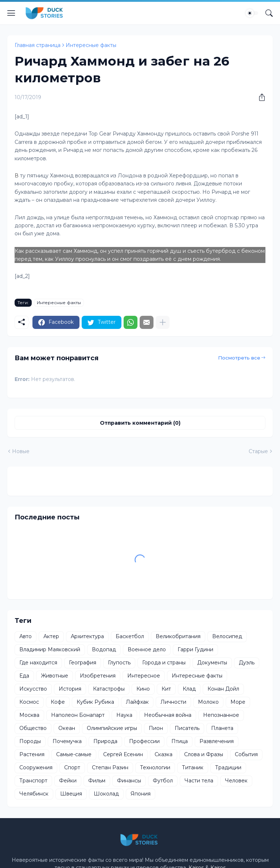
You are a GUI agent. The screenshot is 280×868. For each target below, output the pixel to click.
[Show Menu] (11, 13)
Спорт (72, 767)
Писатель (187, 728)
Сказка (164, 754)
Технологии (155, 767)
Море (238, 702)
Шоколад (106, 794)
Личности (173, 702)
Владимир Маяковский (50, 649)
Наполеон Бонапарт (78, 715)
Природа (105, 741)
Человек (236, 781)
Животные (55, 676)
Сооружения (36, 767)
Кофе (58, 702)
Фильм (97, 781)
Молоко (208, 702)
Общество (33, 728)
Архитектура (87, 636)
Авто (26, 636)
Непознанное (221, 715)
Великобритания (178, 636)
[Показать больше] (163, 322)
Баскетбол (130, 636)
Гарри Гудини (195, 649)
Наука (124, 715)
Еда (24, 676)
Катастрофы (109, 689)
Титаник (193, 767)
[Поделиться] (259, 97)
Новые (21, 451)
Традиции (228, 767)
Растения (32, 754)
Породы (30, 741)
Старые (258, 451)
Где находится (38, 663)
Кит (166, 689)
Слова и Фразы (204, 754)
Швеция (71, 794)
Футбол (163, 781)
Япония (141, 794)
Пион (156, 728)
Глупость (119, 663)
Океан (67, 728)
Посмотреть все (239, 358)
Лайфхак (137, 702)
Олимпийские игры (112, 728)
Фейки (68, 781)
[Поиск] (269, 13)
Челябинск (34, 794)
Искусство (33, 689)
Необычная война (168, 715)
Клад (189, 689)
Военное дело (147, 649)
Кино (143, 689)
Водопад (104, 649)
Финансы (129, 781)
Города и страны (164, 663)
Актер (51, 636)
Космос (29, 702)
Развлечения (217, 741)
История (70, 689)
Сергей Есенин (123, 754)
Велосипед (227, 636)
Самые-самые (74, 754)
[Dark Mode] (252, 13)
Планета (222, 728)
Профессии (144, 741)
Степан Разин (110, 767)
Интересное (144, 676)
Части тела (199, 781)
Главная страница (38, 45)
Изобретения (98, 676)
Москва (29, 715)
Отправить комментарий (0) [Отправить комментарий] (140, 423)
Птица (180, 741)
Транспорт (33, 781)
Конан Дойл (223, 689)
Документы (212, 663)
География (83, 663)
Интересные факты (91, 45)
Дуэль (247, 663)
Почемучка (67, 741)
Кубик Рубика (95, 702)
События (246, 754)
